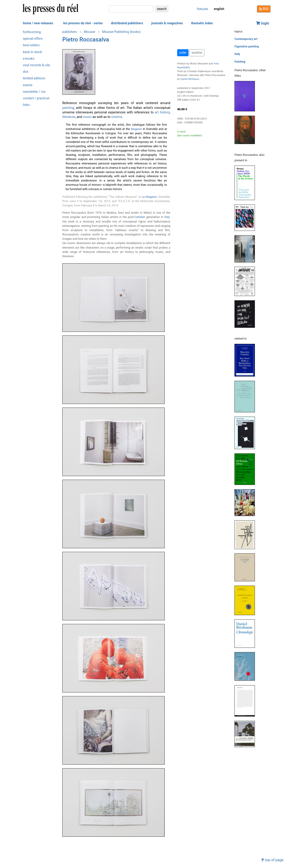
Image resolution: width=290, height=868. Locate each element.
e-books (29, 59)
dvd (25, 72)
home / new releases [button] (38, 23)
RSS (264, 9)
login (263, 23)
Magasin (136, 129)
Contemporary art (246, 39)
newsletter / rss (34, 92)
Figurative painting (247, 46)
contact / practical (36, 98)
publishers (70, 32)
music (87, 117)
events (28, 85)
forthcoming (32, 32)
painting (68, 108)
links (26, 105)
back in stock (32, 52)
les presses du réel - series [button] (83, 23)
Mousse (89, 32)
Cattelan (140, 217)
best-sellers (31, 45)
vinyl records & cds (36, 65)
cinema (117, 117)
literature (69, 117)
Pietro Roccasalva (86, 39)
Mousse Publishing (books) (121, 32)
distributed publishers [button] (127, 23)
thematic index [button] (202, 23)
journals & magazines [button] (167, 23)
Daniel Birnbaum (190, 79)
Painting (240, 62)
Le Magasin (149, 197)
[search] (131, 9)
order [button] (183, 53)
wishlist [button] (197, 53)
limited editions (34, 78)
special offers (33, 39)
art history (162, 112)
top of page (272, 860)
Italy (167, 217)
